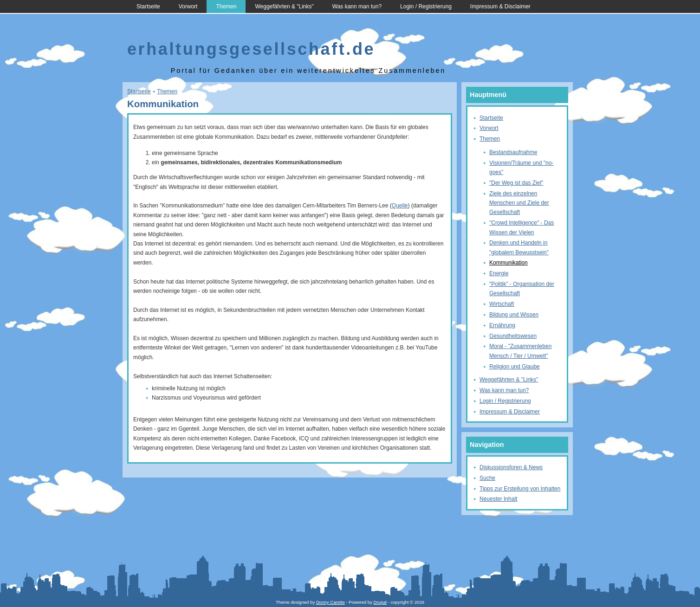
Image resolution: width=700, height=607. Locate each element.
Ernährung (502, 325)
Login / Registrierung (426, 6)
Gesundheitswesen (513, 336)
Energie (499, 273)
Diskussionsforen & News (511, 467)
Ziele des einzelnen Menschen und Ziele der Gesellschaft (519, 203)
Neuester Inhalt (498, 499)
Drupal (380, 602)
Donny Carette (331, 602)
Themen (226, 6)
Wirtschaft (502, 304)
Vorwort (188, 6)
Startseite (148, 6)
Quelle (400, 206)
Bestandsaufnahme (513, 152)
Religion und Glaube (515, 367)
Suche (487, 478)
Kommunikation (509, 263)
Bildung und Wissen (514, 315)
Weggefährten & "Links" (284, 6)
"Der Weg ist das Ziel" (516, 183)
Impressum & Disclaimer (500, 6)
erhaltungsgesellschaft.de (251, 49)
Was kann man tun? (357, 6)
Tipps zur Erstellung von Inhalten (520, 489)
